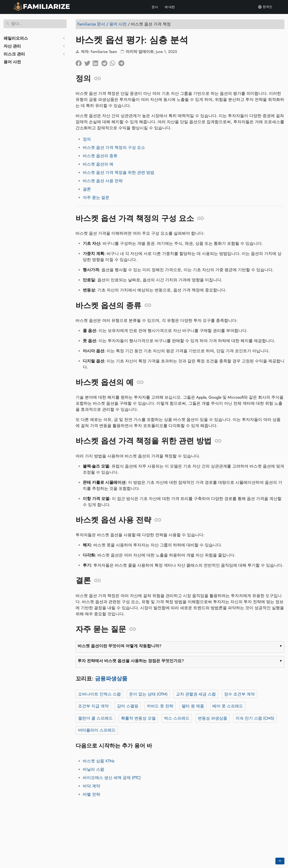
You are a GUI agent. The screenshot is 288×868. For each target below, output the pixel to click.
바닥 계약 (91, 786)
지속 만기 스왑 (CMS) (255, 718)
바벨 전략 (91, 794)
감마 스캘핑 (128, 706)
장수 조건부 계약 (239, 694)
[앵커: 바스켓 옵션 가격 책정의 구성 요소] (201, 218)
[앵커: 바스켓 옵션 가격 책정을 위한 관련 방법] (218, 441)
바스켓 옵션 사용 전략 (103, 181)
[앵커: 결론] (98, 581)
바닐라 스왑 (93, 769)
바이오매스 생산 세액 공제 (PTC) (112, 778)
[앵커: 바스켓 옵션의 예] (140, 382)
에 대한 (170, 7)
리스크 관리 (14, 54)
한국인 (265, 7)
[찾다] (35, 24)
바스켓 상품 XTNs (99, 761)
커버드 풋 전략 (160, 706)
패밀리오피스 (16, 38)
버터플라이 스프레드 (97, 730)
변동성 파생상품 (213, 718)
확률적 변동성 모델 (138, 718)
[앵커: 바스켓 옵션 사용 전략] (158, 520)
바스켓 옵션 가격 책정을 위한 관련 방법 (119, 173)
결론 (87, 189)
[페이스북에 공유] (80, 62)
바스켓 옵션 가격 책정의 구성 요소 (114, 148)
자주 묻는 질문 (96, 198)
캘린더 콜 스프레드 (95, 718)
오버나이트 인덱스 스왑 (99, 694)
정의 (87, 139)
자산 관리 (12, 46)
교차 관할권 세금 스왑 (196, 694)
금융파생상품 (111, 678)
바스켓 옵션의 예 (98, 164)
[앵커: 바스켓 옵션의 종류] (148, 305)
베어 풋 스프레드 (228, 706)
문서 (155, 7)
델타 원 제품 (193, 706)
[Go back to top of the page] (280, 861)
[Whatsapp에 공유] (114, 62)
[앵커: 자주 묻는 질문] (133, 629)
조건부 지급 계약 (93, 706)
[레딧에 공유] (106, 62)
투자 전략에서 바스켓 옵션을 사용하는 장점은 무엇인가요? (131, 661)
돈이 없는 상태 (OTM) (148, 694)
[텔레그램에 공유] (123, 62)
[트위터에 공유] (88, 62)
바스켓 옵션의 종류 (100, 156)
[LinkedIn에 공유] (97, 62)
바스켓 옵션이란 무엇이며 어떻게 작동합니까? (120, 646)
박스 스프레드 (177, 718)
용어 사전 (12, 62)
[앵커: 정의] (98, 79)
